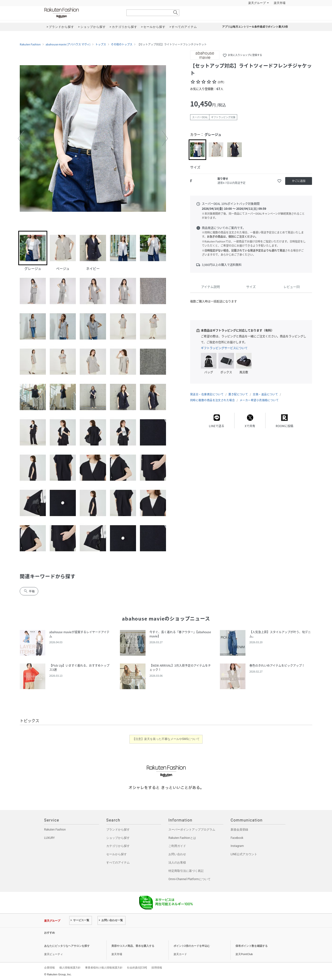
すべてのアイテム (118, 863)
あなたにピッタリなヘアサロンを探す (67, 946)
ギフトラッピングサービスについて (224, 348)
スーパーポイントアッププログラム (192, 830)
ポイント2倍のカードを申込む (192, 946)
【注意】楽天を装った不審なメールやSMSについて (166, 739)
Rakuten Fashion (82, 13)
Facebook (237, 838)
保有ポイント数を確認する (252, 946)
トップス (101, 44)
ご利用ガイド (177, 846)
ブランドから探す (118, 830)
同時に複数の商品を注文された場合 (212, 400)
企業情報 (49, 968)
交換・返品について (265, 394)
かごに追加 (299, 181)
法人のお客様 (177, 863)
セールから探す (117, 854)
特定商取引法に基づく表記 (186, 871)
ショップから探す (118, 838)
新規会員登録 (239, 830)
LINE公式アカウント (244, 854)
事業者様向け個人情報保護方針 (104, 968)
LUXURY (49, 838)
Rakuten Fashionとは (182, 838)
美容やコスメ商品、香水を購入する (133, 946)
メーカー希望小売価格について (259, 400)
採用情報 (157, 968)
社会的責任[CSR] (137, 968)
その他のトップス (122, 44)
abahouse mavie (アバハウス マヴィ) (68, 44)
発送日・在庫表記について (207, 394)
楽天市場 (280, 3)
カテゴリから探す (118, 846)
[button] (21, 138)
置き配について (238, 394)
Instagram (237, 846)
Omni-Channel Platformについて (190, 879)
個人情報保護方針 (70, 968)
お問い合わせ (177, 854)
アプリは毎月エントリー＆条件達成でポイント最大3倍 (255, 27)
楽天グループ (257, 3)
